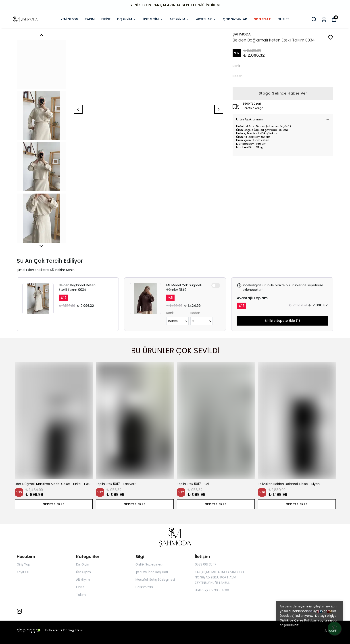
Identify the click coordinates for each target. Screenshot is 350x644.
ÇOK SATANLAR (235, 19)
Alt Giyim (83, 580)
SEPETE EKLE (54, 504)
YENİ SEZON (69, 19)
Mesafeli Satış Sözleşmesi (155, 580)
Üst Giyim (83, 572)
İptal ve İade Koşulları (152, 572)
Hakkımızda (144, 587)
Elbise (80, 587)
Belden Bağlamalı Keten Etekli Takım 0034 (77, 287)
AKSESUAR (206, 19)
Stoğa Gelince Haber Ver (283, 93)
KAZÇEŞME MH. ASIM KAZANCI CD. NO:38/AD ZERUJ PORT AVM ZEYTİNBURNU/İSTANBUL (220, 577)
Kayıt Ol (23, 572)
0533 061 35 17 (206, 564)
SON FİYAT (262, 19)
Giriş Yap (23, 564)
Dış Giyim (83, 564)
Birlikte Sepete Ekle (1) (282, 321)
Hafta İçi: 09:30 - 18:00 (212, 590)
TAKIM (90, 19)
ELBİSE (106, 19)
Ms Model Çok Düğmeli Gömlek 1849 (184, 287)
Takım (81, 595)
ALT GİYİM (179, 19)
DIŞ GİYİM (127, 19)
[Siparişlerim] (324, 19)
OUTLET (283, 19)
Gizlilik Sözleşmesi (149, 564)
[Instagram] (19, 611)
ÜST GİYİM (153, 19)
